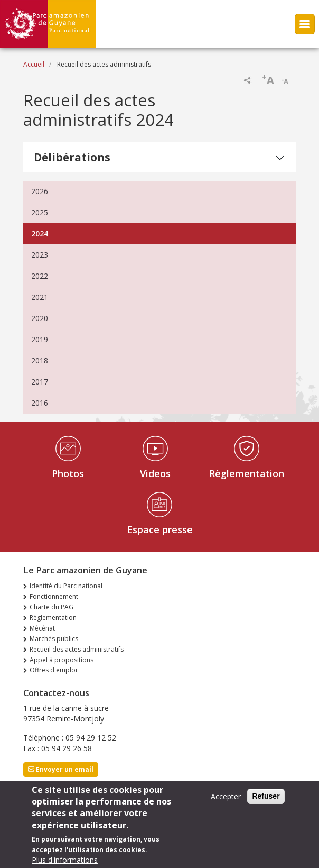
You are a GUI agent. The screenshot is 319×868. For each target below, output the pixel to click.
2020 (40, 318)
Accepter (226, 802)
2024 (40, 234)
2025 (40, 212)
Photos (68, 473)
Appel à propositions (62, 660)
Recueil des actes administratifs (77, 649)
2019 (40, 339)
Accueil (34, 64)
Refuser (266, 802)
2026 (40, 191)
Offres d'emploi (53, 670)
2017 (40, 382)
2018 (40, 360)
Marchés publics (54, 639)
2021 (40, 297)
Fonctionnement (54, 596)
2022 (40, 276)
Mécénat (42, 628)
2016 (40, 403)
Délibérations (72, 157)
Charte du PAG (51, 607)
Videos (155, 473)
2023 (40, 255)
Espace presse (160, 529)
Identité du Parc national (66, 586)
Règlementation (247, 473)
